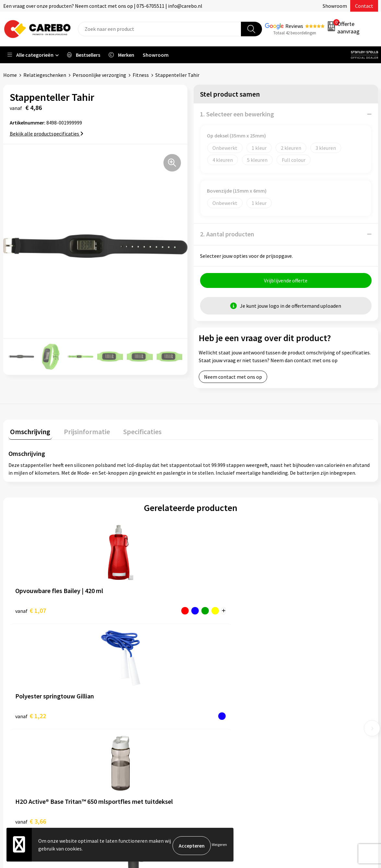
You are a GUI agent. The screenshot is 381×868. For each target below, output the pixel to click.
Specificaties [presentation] (133, 432)
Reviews (294, 26)
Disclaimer (118, 754)
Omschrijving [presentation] (29, 432)
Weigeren (219, 845)
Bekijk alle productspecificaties (47, 134)
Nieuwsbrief (212, 764)
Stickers (300, 734)
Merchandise (212, 744)
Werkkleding (305, 685)
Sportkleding (306, 705)
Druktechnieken (123, 744)
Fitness (141, 75)
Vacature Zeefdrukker (222, 695)
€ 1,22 (122, 610)
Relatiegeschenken (45, 75)
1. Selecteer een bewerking (237, 114)
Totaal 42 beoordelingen (295, 33)
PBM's (298, 695)
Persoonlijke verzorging (99, 75)
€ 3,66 (213, 610)
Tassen (299, 725)
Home (10, 75)
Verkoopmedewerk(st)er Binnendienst (241, 675)
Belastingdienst (124, 675)
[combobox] (160, 29)
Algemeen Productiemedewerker (235, 685)
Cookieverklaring (125, 725)
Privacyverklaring (125, 734)
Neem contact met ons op (233, 379)
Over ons (208, 715)
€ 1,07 (31, 610)
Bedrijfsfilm (212, 754)
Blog (204, 725)
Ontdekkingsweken (220, 705)
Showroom (335, 6)
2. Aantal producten (227, 234)
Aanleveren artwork (128, 685)
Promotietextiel (310, 675)
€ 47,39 (306, 610)
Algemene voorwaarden (132, 705)
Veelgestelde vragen (128, 715)
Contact (364, 6)
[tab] (29, 433)
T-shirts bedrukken (220, 734)
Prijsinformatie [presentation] (81, 432)
